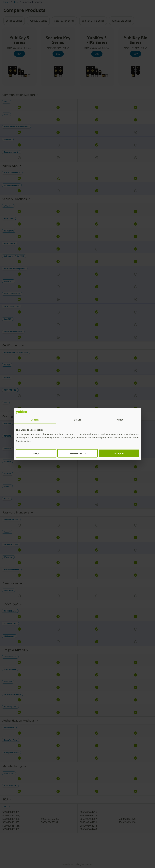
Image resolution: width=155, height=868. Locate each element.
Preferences (78, 453)
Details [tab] (78, 420)
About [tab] (120, 420)
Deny (36, 453)
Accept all (119, 453)
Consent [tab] (35, 420)
